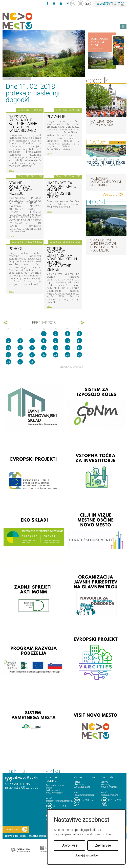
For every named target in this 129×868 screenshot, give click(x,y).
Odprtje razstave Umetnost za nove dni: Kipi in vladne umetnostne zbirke (62, 259)
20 (20, 355)
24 (68, 355)
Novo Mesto (25, 21)
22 (44, 355)
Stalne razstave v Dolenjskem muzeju (21, 188)
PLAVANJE (56, 117)
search (73, 3)
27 (20, 362)
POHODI (15, 249)
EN (88, 4)
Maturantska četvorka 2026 (102, 123)
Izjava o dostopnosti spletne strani (26, 836)
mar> (82, 323)
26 (8, 362)
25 (79, 355)
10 (68, 341)
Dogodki (10, 78)
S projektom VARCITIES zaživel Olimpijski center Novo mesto (104, 245)
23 (56, 355)
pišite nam (17, 829)
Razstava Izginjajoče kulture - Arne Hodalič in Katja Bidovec (23, 124)
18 (79, 348)
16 (56, 348)
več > (11, 170)
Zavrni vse (103, 845)
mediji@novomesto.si (111, 795)
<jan (6, 323)
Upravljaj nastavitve (86, 856)
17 (68, 348)
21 (32, 355)
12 (8, 348)
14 (32, 348)
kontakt (81, 3)
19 (8, 355)
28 (32, 362)
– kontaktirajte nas (110, 4)
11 (79, 341)
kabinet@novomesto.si (84, 795)
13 (20, 348)
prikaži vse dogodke (71, 367)
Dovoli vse (70, 845)
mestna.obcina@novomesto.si (59, 801)
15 (44, 348)
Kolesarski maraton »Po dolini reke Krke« (106, 182)
